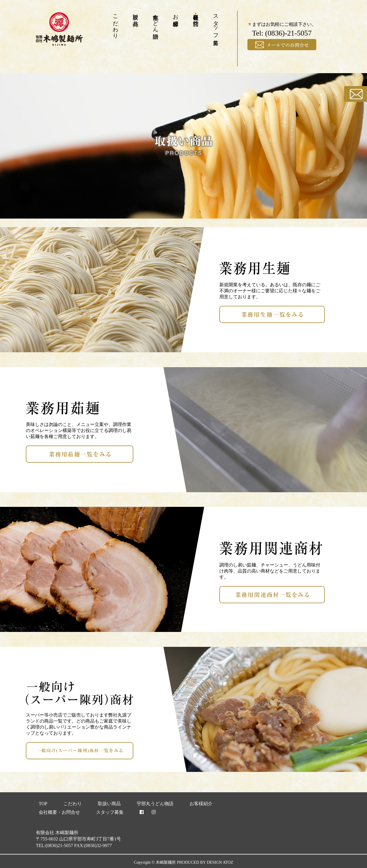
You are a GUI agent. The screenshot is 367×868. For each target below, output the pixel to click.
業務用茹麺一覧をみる (133, 454)
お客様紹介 (176, 14)
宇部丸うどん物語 (156, 20)
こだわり (116, 23)
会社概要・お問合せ (196, 17)
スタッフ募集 (216, 23)
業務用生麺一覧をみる (325, 314)
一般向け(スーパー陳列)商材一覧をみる (133, 751)
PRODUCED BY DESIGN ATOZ (205, 862)
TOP (43, 804)
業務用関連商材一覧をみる (325, 594)
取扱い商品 (136, 14)
